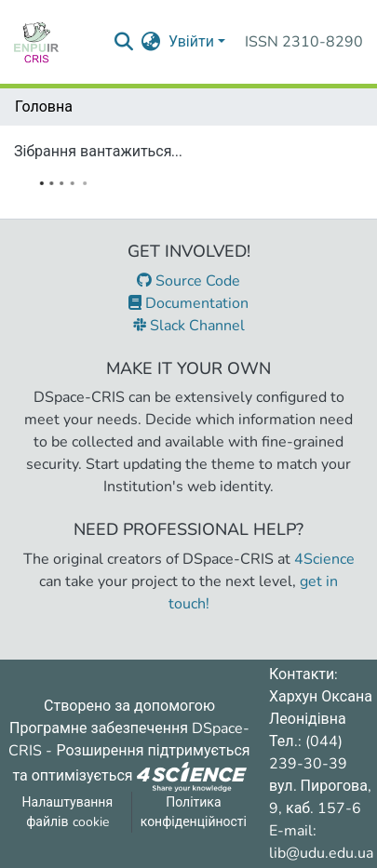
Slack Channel (189, 326)
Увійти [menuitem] (191, 42)
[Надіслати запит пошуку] (124, 42)
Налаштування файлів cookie (68, 812)
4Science (324, 559)
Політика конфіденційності (194, 812)
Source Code (188, 281)
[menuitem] (151, 42)
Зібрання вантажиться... (98, 152)
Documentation (188, 303)
